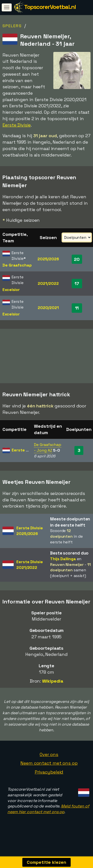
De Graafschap (17, 265)
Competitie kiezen (46, 862)
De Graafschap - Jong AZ (48, 453)
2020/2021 (48, 308)
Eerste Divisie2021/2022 (30, 571)
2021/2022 (48, 283)
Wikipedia (53, 687)
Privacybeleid (49, 778)
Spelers (12, 26)
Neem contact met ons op (49, 769)
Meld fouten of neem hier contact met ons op (48, 815)
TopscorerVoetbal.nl (50, 7)
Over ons (49, 760)
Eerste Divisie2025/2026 (30, 537)
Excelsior (11, 290)
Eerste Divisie (17, 125)
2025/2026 (48, 259)
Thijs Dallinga (63, 565)
